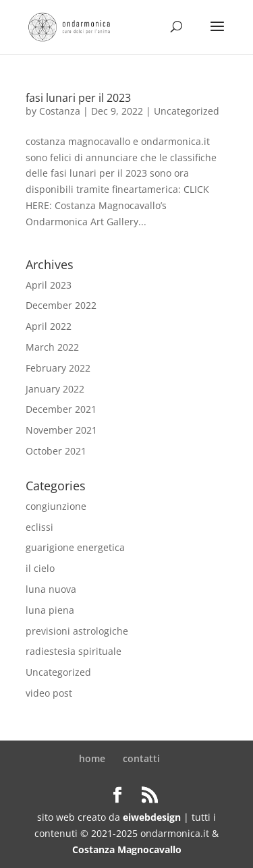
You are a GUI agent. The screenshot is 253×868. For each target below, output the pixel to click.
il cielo (40, 568)
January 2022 (55, 389)
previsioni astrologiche (77, 631)
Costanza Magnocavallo (127, 849)
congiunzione (56, 506)
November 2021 (61, 430)
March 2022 (52, 347)
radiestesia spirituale (74, 651)
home (92, 758)
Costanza (60, 111)
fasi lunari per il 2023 (78, 98)
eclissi (39, 527)
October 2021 (56, 451)
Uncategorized (187, 111)
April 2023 (49, 285)
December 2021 (61, 409)
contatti (141, 758)
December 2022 (61, 305)
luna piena (50, 610)
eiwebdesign (152, 817)
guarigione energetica (75, 547)
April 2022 (49, 326)
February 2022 (58, 368)
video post (49, 693)
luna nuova (51, 589)
